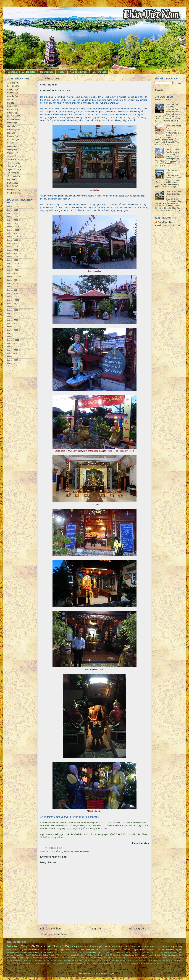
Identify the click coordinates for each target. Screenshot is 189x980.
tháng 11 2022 (13, 337)
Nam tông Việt (99, 72)
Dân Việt (134, 952)
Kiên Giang (69, 852)
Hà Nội (10, 106)
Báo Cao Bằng (84, 960)
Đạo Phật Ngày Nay (43, 960)
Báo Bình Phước (71, 960)
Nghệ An (11, 136)
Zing (140, 963)
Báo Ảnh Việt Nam (31, 950)
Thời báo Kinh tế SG (148, 950)
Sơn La (10, 156)
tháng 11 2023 (13, 300)
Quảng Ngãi (12, 146)
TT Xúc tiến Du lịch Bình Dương (122, 955)
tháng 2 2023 (13, 327)
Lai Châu (11, 123)
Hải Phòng (12, 116)
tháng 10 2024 (13, 270)
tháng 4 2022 (13, 357)
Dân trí (109, 952)
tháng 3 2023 (13, 323)
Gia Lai (10, 99)
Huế (9, 103)
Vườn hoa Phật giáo (129, 963)
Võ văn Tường (17, 946)
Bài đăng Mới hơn (50, 929)
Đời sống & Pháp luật (151, 963)
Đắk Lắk (11, 186)
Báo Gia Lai (106, 960)
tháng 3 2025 (13, 253)
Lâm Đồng (12, 129)
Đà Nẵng (11, 183)
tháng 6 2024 (13, 280)
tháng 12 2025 (13, 223)
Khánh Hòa (12, 120)
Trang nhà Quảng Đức (59, 963)
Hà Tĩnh (11, 110)
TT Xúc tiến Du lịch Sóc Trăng (152, 952)
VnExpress (13, 950)
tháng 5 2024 (13, 283)
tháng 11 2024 (13, 267)
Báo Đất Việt (157, 960)
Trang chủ (95, 929)
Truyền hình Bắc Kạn (76, 963)
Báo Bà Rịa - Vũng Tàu (53, 952)
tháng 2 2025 (13, 257)
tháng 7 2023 (13, 313)
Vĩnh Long (12, 176)
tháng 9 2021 (13, 360)
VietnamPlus (14, 960)
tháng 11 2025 (13, 227)
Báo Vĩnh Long (145, 960)
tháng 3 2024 (13, 287)
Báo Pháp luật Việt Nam (54, 955)
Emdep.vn (167, 960)
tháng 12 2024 (13, 263)
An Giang (51, 852)
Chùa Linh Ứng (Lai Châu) (172, 106)
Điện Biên (11, 179)
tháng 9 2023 (13, 307)
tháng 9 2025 (13, 233)
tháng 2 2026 (13, 217)
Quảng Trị (11, 153)
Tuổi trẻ (70, 952)
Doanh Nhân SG (122, 952)
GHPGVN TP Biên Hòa (142, 947)
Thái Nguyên (13, 166)
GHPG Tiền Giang (48, 946)
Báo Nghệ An (82, 955)
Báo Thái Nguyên (39, 958)
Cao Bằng (11, 90)
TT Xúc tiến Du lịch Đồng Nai (90, 958)
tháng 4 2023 (13, 320)
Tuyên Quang (13, 170)
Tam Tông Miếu (172, 149)
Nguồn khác (53, 958)
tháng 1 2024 (13, 293)
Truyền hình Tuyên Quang (94, 963)
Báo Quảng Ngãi (23, 958)
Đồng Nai (11, 190)
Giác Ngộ (82, 952)
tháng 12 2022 (13, 333)
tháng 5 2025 (13, 247)
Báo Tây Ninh (37, 955)
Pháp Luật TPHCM (68, 958)
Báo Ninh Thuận (132, 960)
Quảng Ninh (12, 150)
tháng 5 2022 (13, 353)
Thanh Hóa (12, 163)
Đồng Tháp (12, 193)
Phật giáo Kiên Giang (162, 958)
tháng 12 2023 (13, 297)
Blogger (111, 973)
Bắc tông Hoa (29, 72)
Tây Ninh (11, 173)
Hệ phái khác (47, 72)
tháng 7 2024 (13, 277)
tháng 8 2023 (13, 310)
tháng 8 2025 (13, 237)
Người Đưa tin (147, 958)
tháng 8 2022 (13, 347)
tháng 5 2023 (13, 317)
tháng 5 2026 (13, 210)
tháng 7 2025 (13, 240)
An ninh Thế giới (155, 955)
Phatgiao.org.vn (169, 947)
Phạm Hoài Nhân (82, 852)
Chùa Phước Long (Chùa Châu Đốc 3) (173, 194)
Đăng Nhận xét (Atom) (57, 934)
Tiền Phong (26, 952)
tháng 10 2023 (13, 303)
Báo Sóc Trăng (120, 958)
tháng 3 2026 (13, 213)
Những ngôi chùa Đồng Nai (84, 947)
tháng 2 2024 (13, 290)
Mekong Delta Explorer (108, 950)
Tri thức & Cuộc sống (53, 950)
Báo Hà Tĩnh (171, 952)
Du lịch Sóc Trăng (134, 958)
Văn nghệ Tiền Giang (113, 963)
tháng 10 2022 (13, 340)
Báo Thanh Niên (87, 950)
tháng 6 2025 (13, 243)
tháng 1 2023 (13, 330)
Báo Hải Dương (167, 950)
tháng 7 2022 (13, 350)
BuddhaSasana (57, 960)
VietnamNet (71, 950)
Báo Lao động (129, 950)
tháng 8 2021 (13, 363)
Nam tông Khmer (78, 72)
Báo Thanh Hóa (23, 955)
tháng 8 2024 (13, 273)
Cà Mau (10, 93)
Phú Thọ (11, 143)
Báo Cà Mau (96, 960)
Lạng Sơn (11, 133)
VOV (37, 952)
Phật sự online (177, 958)
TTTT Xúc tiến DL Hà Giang (19, 963)
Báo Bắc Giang (170, 955)
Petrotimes (141, 955)
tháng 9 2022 (13, 343)
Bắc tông (12, 72)
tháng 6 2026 (13, 207)
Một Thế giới (178, 960)
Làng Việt (70, 955)
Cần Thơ (11, 96)
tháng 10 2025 (13, 230)
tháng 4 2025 (13, 250)
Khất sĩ (62, 72)
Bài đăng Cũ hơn (139, 929)
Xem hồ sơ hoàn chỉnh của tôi (167, 226)
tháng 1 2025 (13, 260)
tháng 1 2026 (13, 220)
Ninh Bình (11, 140)
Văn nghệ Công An (27, 960)
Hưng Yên (11, 113)
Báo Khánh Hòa (118, 960)
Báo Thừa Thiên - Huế (99, 955)
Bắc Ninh (11, 86)
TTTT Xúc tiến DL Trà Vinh (40, 963)
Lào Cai (10, 126)
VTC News (108, 958)
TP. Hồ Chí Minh (14, 160)
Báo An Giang (96, 952)
